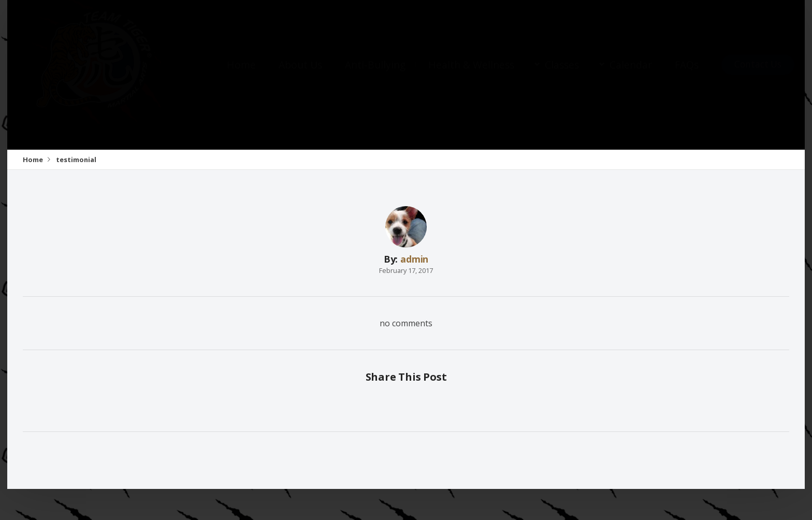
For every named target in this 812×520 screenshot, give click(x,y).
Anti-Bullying (375, 75)
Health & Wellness (471, 75)
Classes (562, 75)
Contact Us (758, 74)
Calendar (631, 75)
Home (241, 75)
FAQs (687, 75)
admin (414, 259)
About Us (300, 75)
